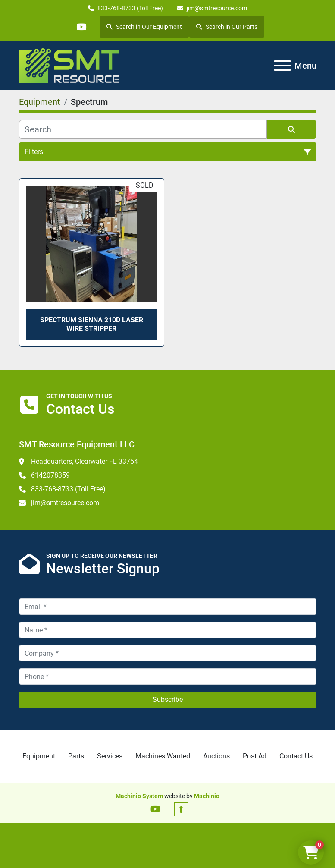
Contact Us (296, 756)
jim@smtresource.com (217, 8)
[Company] (168, 653)
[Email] (168, 607)
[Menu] (282, 66)
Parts (76, 756)
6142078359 (50, 475)
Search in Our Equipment (145, 27)
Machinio (207, 796)
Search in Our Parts (227, 27)
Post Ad (255, 756)
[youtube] (81, 27)
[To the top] (181, 809)
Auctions (216, 756)
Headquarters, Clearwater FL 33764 (85, 461)
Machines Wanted (163, 756)
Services (110, 756)
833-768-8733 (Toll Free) (130, 8)
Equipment (39, 756)
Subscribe (168, 700)
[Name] (168, 630)
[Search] (143, 129)
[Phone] (168, 676)
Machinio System (139, 796)
